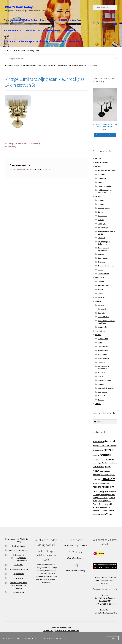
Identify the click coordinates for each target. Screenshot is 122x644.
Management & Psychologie (104, 367)
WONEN (98, 301)
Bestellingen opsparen (49, 31)
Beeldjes (101, 305)
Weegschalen (103, 327)
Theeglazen (102, 262)
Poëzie (100, 376)
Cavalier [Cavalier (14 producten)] (105, 463)
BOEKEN (98, 335)
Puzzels (101, 289)
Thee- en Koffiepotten (106, 266)
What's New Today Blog (76, 570)
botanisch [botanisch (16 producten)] (103, 460)
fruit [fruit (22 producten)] (102, 467)
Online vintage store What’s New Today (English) (42, 41)
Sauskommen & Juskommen (104, 249)
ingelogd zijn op (23, 169)
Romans (101, 384)
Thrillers (101, 400)
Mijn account (70, 31)
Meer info (68, 638)
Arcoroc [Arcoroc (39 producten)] (108, 450)
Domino (101, 282)
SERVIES (98, 196)
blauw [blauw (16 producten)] (95, 455)
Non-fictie (102, 372)
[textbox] (61, 59)
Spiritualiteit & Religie (106, 388)
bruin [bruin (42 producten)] (111, 459)
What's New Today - (76, 545)
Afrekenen (10, 41)
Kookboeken (102, 354)
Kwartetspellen (104, 285)
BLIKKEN (98, 159)
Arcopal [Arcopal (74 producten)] (110, 441)
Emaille (101, 182)
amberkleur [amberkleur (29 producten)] (98, 442)
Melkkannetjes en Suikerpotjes (104, 243)
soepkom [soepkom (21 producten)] (100, 495)
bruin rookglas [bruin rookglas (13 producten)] (97, 463)
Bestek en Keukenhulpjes (107, 170)
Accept (112, 638)
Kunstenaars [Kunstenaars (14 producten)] (97, 480)
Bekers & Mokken (104, 208)
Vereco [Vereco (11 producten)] (109, 501)
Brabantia (102, 174)
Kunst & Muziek (104, 358)
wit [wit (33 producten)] (107, 514)
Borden (101, 212)
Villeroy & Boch (103, 274)
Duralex (101, 220)
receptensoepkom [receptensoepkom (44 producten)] (103, 487)
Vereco (100, 270)
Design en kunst (48, 20)
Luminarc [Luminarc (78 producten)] (108, 479)
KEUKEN (98, 167)
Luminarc (101, 238)
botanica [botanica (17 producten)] (96, 460)
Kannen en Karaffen (105, 186)
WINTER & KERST (101, 297)
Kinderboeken (103, 351)
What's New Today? (20, 7)
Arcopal (101, 200)
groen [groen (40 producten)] (108, 466)
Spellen (101, 293)
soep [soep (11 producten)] (94, 495)
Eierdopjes (102, 224)
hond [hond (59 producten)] (96, 471)
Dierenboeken (103, 339)
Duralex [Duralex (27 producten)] (96, 466)
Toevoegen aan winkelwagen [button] (105, 135)
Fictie (100, 343)
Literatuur (102, 362)
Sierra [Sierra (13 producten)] (114, 491)
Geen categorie (101, 331)
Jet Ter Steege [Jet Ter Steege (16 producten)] (106, 475)
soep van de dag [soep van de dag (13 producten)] (103, 498)
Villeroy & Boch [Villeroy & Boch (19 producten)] (99, 504)
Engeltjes (104, 309)
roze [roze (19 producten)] (110, 491)
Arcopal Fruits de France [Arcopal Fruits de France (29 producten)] (105, 446)
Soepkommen (103, 258)
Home (10, 65)
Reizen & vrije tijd (104, 380)
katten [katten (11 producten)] (113, 475)
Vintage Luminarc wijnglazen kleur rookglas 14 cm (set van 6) (34, 65)
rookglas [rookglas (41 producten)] (103, 491)
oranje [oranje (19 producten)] (100, 483)
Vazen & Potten (104, 317)
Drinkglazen (102, 216)
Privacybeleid (11, 31)
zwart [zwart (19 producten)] (111, 514)
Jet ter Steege (103, 228)
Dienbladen (102, 178)
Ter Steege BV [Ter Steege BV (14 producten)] (102, 501)
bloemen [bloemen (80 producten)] (104, 454)
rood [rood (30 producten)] (95, 491)
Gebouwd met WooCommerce (67, 631)
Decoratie (102, 313)
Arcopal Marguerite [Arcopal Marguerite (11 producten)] (98, 450)
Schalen (101, 254)
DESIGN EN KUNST (102, 163)
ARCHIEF (98, 404)
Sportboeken (103, 392)
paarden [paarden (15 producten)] (106, 483)
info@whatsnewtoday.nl (105, 598)
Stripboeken (102, 396)
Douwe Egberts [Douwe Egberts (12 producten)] (112, 463)
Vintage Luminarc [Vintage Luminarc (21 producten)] (100, 510)
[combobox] (61, 59)
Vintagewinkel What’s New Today (21, 20)
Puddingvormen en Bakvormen (105, 191)
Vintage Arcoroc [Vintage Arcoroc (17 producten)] (106, 507)
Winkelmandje (76, 41)
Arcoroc (101, 204)
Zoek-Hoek (30, 31)
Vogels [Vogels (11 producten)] (103, 514)
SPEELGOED (100, 278)
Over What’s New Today (71, 20)
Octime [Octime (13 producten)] (95, 483)
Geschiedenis (103, 347)
